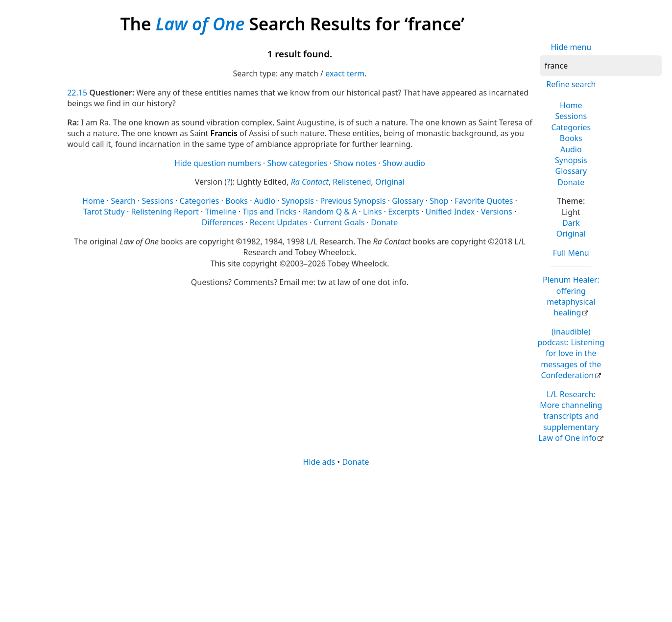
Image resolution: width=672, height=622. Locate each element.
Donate (571, 182)
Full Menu (571, 253)
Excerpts (404, 212)
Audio (571, 149)
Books (571, 138)
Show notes (355, 163)
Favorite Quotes (484, 201)
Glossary (571, 171)
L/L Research (570, 416)
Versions (497, 212)
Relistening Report (165, 212)
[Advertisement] (336, 544)
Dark (571, 223)
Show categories (298, 163)
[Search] (601, 66)
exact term (345, 73)
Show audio (404, 163)
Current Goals (339, 222)
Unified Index (450, 212)
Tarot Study (104, 212)
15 (83, 93)
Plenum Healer (571, 296)
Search (123, 201)
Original (571, 234)
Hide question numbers (218, 163)
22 (72, 93)
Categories (571, 127)
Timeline (220, 212)
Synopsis (571, 160)
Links (372, 212)
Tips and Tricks (269, 212)
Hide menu (571, 47)
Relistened (352, 182)
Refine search (571, 84)
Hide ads (319, 462)
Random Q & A (330, 212)
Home (571, 105)
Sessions (571, 116)
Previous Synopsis (353, 201)
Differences (223, 222)
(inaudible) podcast (571, 354)
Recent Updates (279, 222)
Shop (439, 201)
